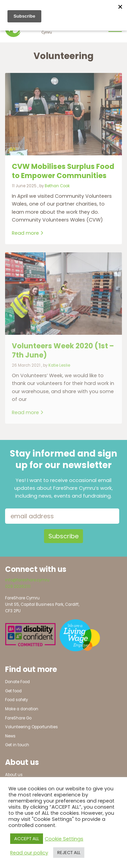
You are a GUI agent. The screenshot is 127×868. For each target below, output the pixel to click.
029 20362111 (18, 586)
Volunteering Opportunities (31, 727)
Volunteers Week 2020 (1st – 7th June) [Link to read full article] (63, 350)
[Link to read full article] (63, 114)
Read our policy (29, 853)
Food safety (16, 700)
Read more (28, 233)
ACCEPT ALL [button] (27, 839)
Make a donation (22, 709)
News (10, 736)
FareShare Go (18, 718)
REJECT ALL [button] (69, 853)
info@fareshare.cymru (27, 580)
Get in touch (17, 745)
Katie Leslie (59, 365)
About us (14, 775)
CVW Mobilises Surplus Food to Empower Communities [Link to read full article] (63, 171)
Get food (13, 691)
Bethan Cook (57, 186)
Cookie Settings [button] (64, 839)
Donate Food (17, 682)
